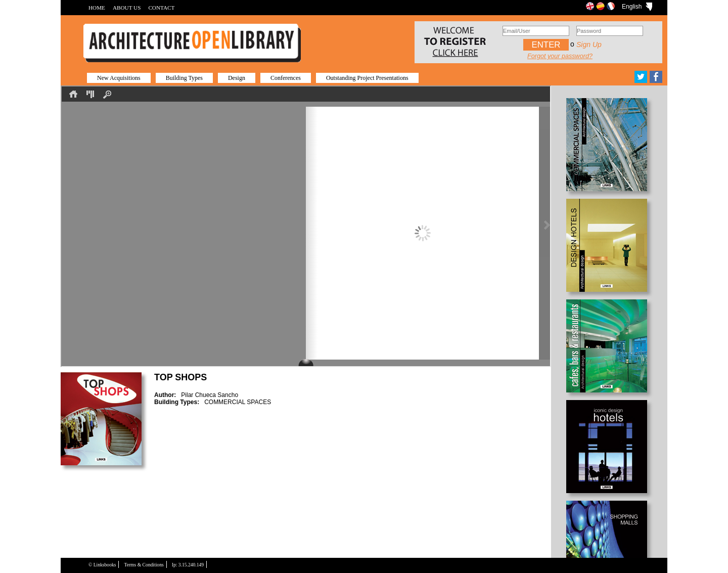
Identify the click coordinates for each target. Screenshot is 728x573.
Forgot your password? (560, 56)
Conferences (286, 78)
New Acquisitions (119, 78)
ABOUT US (127, 8)
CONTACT (161, 8)
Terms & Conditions (144, 565)
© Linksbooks (102, 565)
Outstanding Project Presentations (367, 78)
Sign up (589, 45)
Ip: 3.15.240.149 (188, 565)
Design (237, 78)
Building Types (184, 78)
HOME (97, 8)
